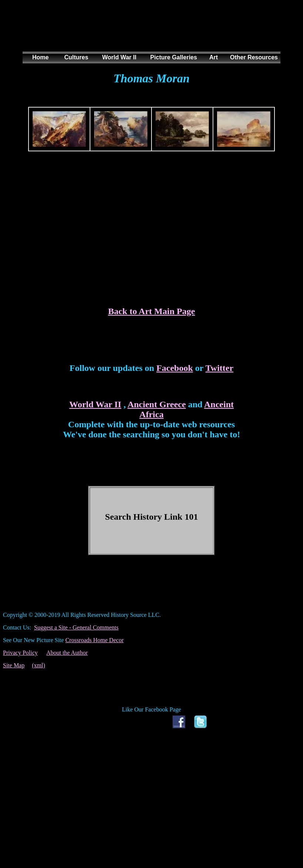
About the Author (67, 653)
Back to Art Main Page (152, 311)
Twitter (220, 368)
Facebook (175, 368)
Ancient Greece (157, 404)
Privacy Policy (20, 653)
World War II (95, 404)
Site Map (14, 665)
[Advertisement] (150, 33)
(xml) (39, 665)
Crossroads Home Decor (94, 640)
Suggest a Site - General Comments (76, 627)
